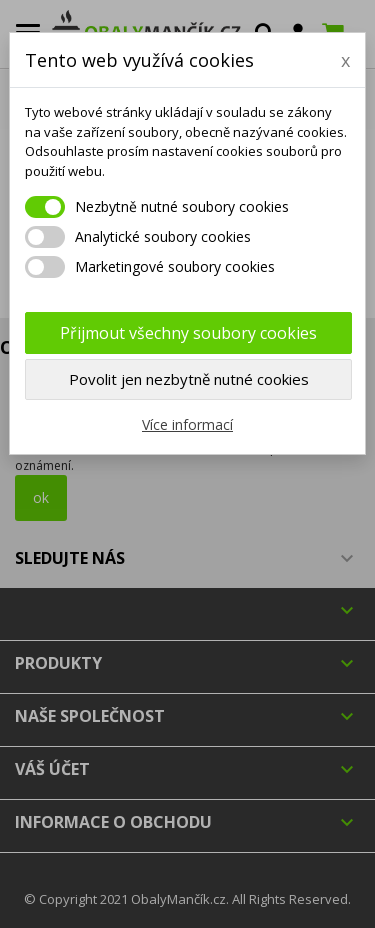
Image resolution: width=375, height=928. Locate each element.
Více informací (187, 424)
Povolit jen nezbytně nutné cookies (189, 379)
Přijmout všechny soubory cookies (188, 333)
